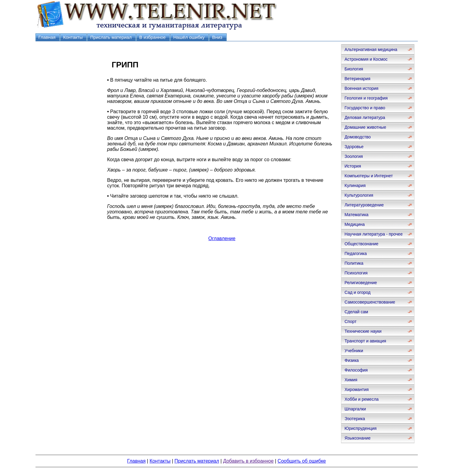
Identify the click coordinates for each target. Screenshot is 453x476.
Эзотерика (355, 419)
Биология (354, 69)
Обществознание (361, 244)
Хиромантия (357, 389)
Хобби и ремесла (361, 399)
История (353, 166)
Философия (356, 370)
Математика (356, 215)
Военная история (361, 88)
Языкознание (357, 438)
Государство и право (365, 108)
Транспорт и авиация (365, 341)
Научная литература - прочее (373, 234)
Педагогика (355, 253)
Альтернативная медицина (371, 49)
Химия (351, 380)
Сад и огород (357, 292)
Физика (352, 360)
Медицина (355, 224)
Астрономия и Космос (366, 59)
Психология (356, 273)
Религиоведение (361, 283)
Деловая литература (365, 117)
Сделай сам (356, 312)
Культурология (359, 195)
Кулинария (355, 185)
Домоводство (357, 137)
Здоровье (354, 147)
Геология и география (366, 98)
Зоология (353, 156)
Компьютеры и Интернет (368, 176)
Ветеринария (357, 79)
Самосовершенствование (370, 302)
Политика (354, 263)
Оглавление (222, 238)
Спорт (350, 321)
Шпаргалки (355, 409)
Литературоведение (364, 205)
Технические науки (363, 331)
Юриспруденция (360, 428)
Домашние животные (365, 127)
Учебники (354, 351)
